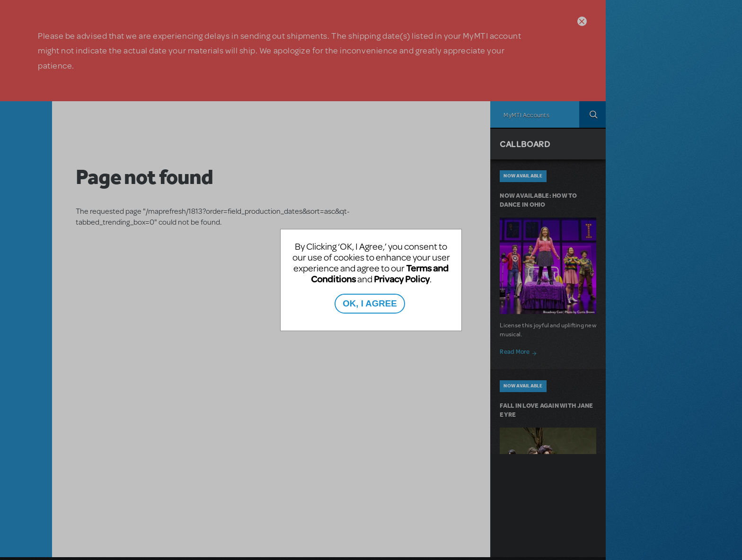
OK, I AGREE (370, 303)
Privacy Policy (402, 279)
